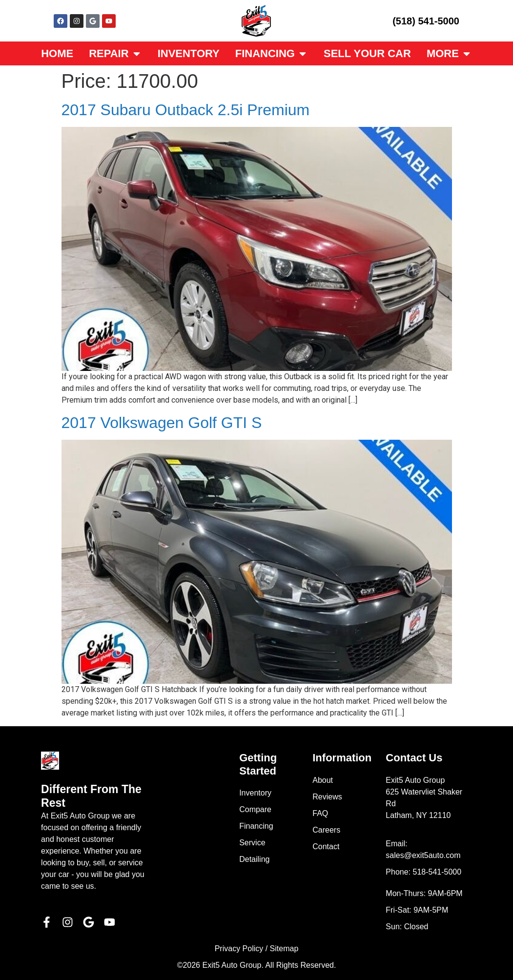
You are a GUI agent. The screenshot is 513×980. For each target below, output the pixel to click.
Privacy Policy (239, 949)
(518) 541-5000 (426, 21)
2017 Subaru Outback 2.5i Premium (186, 110)
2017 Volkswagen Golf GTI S (162, 423)
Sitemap (284, 949)
